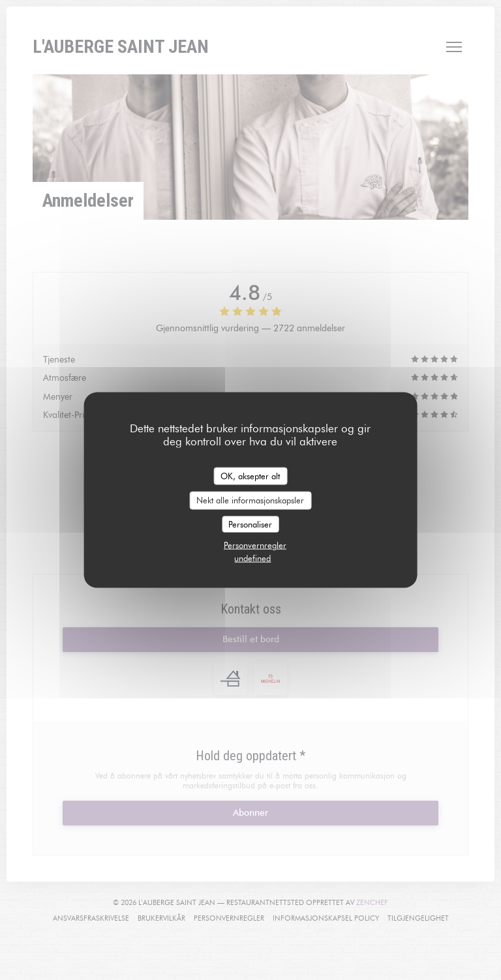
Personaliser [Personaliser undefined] (250, 524)
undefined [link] (252, 558)
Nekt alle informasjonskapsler (250, 500)
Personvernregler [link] (255, 545)
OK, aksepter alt (250, 475)
